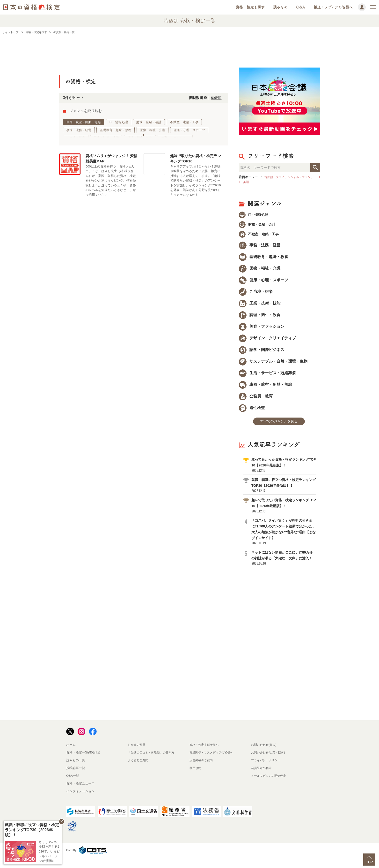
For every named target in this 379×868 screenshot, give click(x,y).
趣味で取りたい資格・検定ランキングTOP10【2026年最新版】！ (283, 510)
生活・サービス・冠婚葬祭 (267, 376)
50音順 (215, 98)
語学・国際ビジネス (262, 353)
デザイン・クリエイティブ (267, 341)
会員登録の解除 (262, 778)
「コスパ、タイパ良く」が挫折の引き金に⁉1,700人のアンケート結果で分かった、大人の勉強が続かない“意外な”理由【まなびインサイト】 (283, 536)
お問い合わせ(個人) (265, 755)
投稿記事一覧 (76, 778)
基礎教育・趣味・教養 (116, 130)
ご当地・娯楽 (76, 138)
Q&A (301, 7)
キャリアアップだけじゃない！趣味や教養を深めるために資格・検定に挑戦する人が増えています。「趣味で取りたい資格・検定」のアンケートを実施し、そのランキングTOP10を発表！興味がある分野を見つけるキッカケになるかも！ (196, 182)
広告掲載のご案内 (202, 770)
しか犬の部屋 (137, 755)
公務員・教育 (256, 399)
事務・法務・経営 (79, 130)
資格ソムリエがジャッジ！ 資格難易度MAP (111, 160)
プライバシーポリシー (267, 770)
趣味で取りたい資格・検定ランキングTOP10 (196, 160)
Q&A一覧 (73, 786)
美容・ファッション (175, 138)
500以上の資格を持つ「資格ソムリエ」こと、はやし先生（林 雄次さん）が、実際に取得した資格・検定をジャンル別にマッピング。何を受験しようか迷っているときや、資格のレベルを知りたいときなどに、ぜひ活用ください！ (111, 182)
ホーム (71, 755)
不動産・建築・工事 (185, 122)
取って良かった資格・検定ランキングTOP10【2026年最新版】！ (283, 469)
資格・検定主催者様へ (205, 755)
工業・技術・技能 (106, 138)
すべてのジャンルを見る (279, 425)
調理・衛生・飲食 (140, 138)
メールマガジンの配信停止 (270, 786)
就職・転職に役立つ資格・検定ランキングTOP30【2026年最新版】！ (283, 489)
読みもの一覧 (76, 770)
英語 (253, 182)
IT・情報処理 (119, 122)
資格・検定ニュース (80, 793)
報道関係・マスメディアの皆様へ (213, 762)
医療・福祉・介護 (153, 130)
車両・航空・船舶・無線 (84, 122)
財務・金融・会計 (149, 122)
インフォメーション (80, 801)
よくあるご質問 (139, 770)
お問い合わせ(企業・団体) (270, 762)
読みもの (280, 7)
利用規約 (196, 778)
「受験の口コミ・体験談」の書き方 (153, 762)
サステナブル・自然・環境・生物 (273, 364)
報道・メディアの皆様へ (333, 7)
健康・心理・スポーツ (189, 130)
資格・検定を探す (250, 7)
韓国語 (269, 177)
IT (246, 182)
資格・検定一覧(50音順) (83, 762)
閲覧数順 (192, 98)
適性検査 (252, 411)
